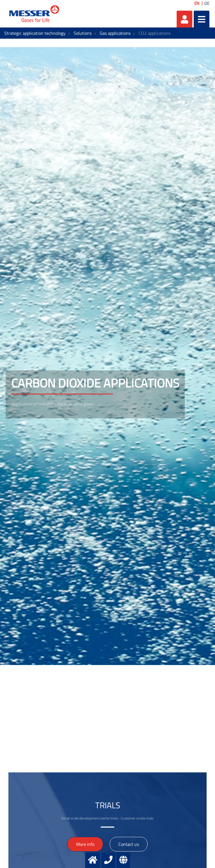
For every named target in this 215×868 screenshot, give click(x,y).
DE (207, 3)
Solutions (83, 33)
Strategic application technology (35, 33)
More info (85, 844)
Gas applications (115, 33)
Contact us (129, 844)
